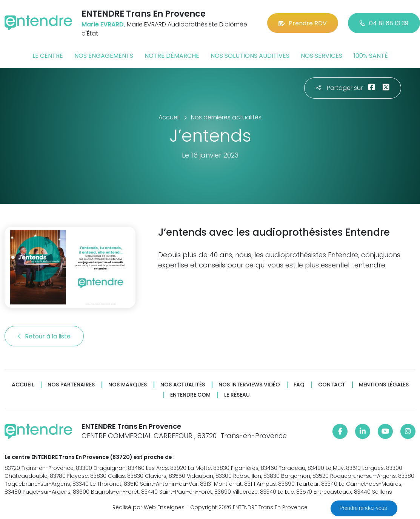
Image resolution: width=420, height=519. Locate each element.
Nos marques (128, 385)
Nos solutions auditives (250, 56)
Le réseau (237, 395)
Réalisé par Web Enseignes (148, 507)
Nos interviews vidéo (249, 385)
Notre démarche (172, 56)
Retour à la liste (44, 336)
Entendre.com (190, 395)
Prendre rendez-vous (364, 508)
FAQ (299, 385)
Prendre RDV (303, 23)
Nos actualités (183, 385)
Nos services (322, 56)
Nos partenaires (71, 385)
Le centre (48, 56)
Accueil (23, 385)
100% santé (371, 56)
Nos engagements (104, 56)
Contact (332, 385)
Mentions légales (384, 385)
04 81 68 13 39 (384, 23)
